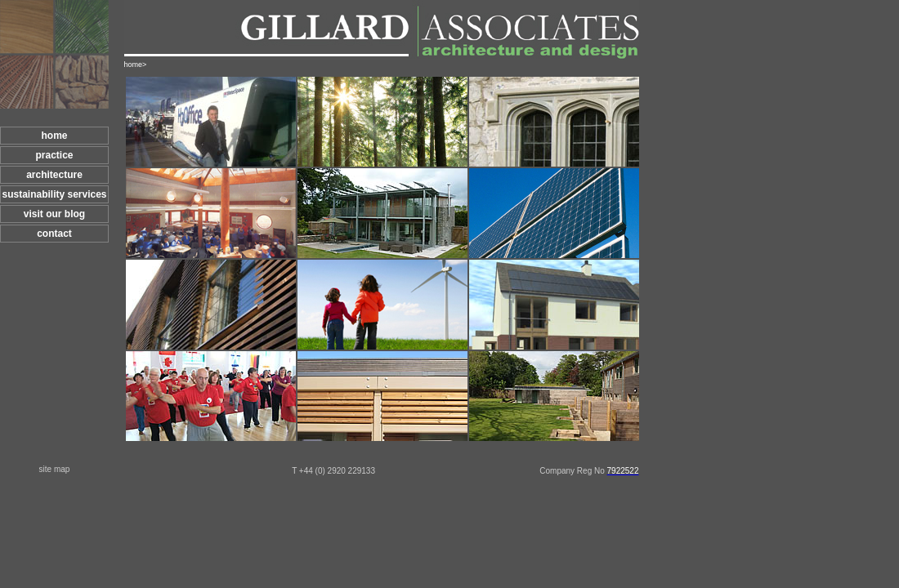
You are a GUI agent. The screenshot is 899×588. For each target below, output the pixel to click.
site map (55, 469)
